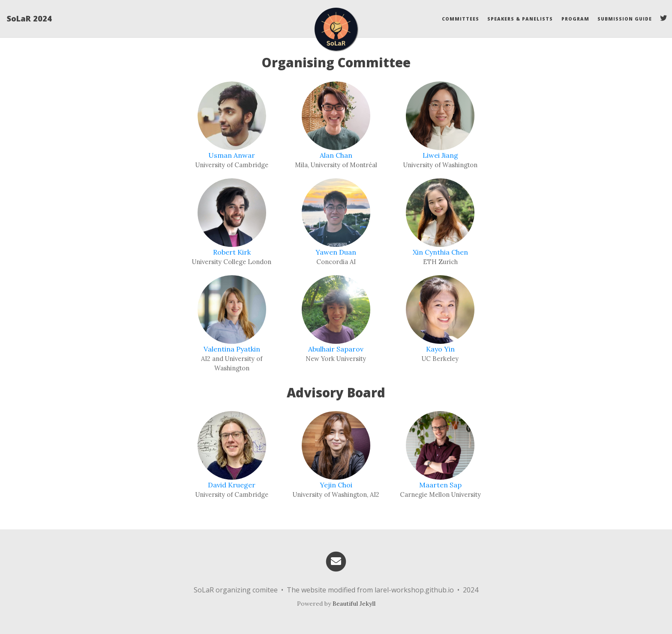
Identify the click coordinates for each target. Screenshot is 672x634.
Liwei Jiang (440, 155)
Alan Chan (336, 155)
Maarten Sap (440, 485)
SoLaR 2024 (29, 18)
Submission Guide (625, 19)
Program (575, 19)
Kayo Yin (440, 349)
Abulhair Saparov (336, 349)
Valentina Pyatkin (232, 349)
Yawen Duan (336, 252)
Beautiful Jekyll (354, 604)
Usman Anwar (232, 155)
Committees (460, 19)
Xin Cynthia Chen (440, 252)
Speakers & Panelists (520, 19)
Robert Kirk (232, 252)
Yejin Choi (336, 485)
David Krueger (232, 485)
